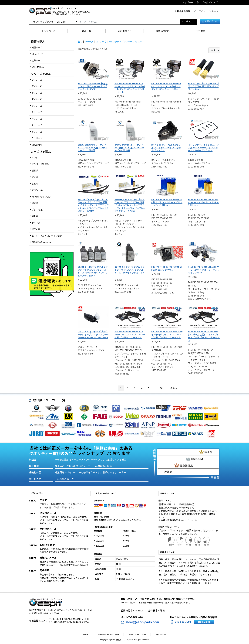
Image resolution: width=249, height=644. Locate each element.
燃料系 (35, 170)
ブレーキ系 (37, 210)
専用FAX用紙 (204, 622)
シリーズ (89, 41)
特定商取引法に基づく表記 (110, 634)
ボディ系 (36, 229)
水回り (35, 184)
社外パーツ (37, 60)
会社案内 (201, 31)
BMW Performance (42, 242)
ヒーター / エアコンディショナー (48, 236)
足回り (35, 203)
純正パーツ (37, 47)
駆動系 (35, 216)
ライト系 (36, 223)
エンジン (36, 157)
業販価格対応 (163, 31)
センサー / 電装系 (40, 164)
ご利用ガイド (125, 31)
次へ (162, 388)
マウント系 (37, 190)
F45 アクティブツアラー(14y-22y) (125, 41)
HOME (90, 634)
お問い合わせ (210, 21)
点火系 (35, 177)
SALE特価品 (38, 67)
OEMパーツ (37, 54)
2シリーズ (101, 41)
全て (80, 41)
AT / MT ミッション (41, 197)
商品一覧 (87, 31)
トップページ (48, 31)
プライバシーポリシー (136, 634)
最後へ (174, 388)
